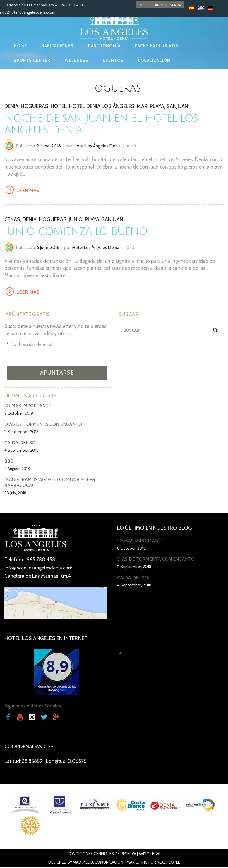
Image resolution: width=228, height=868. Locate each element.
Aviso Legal (150, 855)
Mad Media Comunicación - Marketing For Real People (126, 863)
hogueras (35, 106)
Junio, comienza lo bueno (78, 232)
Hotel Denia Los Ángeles (102, 106)
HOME (20, 46)
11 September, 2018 (22, 433)
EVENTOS (113, 60)
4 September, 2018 (22, 451)
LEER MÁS (29, 191)
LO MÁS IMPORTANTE (28, 407)
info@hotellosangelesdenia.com (28, 12)
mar (142, 106)
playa (157, 106)
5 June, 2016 (48, 248)
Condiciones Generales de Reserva (102, 855)
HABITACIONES (57, 46)
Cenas (12, 220)
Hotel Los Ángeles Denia (97, 146)
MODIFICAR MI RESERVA (160, 5)
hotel (59, 106)
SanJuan (177, 106)
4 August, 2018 (17, 469)
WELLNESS (77, 60)
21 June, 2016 (49, 146)
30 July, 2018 (15, 494)
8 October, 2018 (19, 414)
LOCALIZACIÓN (154, 60)
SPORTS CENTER (32, 60)
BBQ (9, 462)
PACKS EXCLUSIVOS (157, 46)
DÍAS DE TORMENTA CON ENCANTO (43, 425)
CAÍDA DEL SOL (21, 444)
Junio (76, 220)
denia (11, 106)
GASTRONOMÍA (104, 46)
